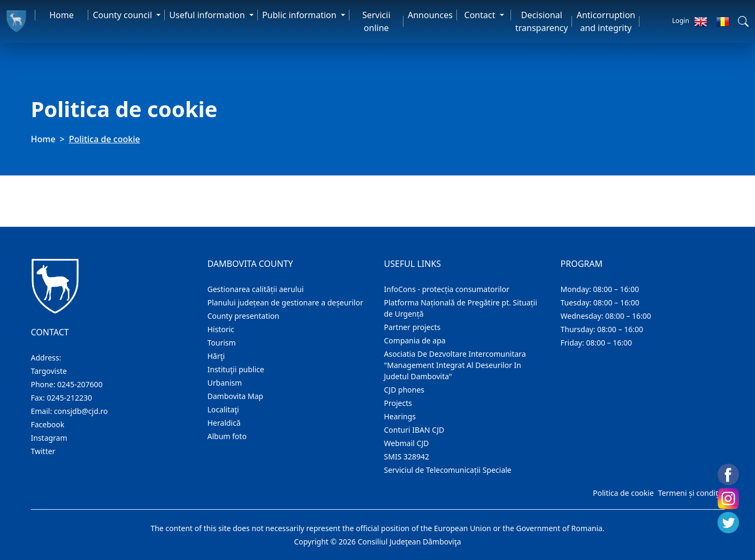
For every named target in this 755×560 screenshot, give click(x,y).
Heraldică (224, 423)
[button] (743, 21)
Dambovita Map (235, 396)
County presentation (243, 316)
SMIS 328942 (407, 457)
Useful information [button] (208, 15)
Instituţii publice (236, 369)
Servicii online (376, 21)
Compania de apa (415, 340)
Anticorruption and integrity (606, 21)
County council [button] (123, 15)
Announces (430, 15)
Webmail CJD (407, 443)
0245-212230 (69, 398)
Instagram (49, 438)
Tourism (222, 343)
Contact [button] (481, 15)
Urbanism (225, 383)
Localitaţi (223, 409)
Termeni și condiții (690, 493)
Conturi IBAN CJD (414, 430)
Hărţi (216, 356)
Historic (221, 329)
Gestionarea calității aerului (256, 289)
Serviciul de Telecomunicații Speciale (448, 470)
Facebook (48, 424)
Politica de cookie (623, 493)
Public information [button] (300, 15)
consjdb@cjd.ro (81, 411)
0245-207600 (80, 384)
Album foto (227, 436)
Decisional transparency (542, 21)
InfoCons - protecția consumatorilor (447, 289)
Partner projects (413, 327)
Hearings (400, 416)
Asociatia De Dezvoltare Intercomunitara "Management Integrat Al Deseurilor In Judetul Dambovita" (455, 365)
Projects (398, 403)
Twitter (43, 451)
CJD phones (405, 390)
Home (62, 15)
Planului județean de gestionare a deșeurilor (285, 302)
